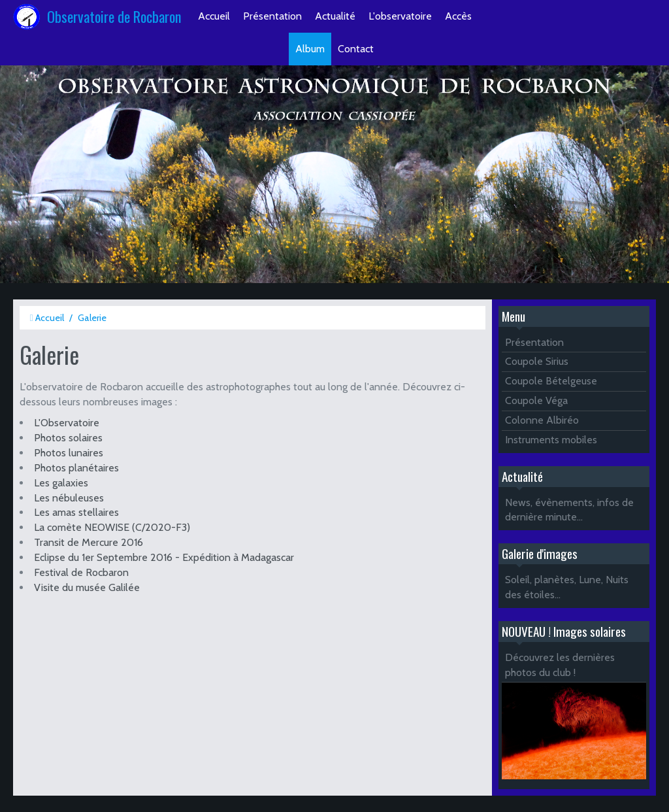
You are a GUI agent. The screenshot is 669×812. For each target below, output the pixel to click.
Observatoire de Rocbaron (114, 16)
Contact (356, 49)
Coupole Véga (536, 400)
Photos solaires (68, 438)
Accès (458, 16)
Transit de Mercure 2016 (89, 542)
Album (310, 49)
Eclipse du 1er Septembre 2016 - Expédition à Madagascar (164, 557)
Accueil (214, 16)
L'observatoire (400, 16)
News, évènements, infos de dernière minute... (569, 510)
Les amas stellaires (76, 512)
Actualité (335, 16)
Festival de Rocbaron (81, 572)
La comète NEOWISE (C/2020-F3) (112, 527)
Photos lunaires (69, 453)
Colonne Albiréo (542, 420)
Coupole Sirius (537, 361)
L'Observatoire (67, 423)
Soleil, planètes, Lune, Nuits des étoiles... (567, 587)
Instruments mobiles (551, 440)
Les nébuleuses (69, 498)
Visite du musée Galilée (87, 587)
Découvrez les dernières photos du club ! (560, 665)
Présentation (272, 16)
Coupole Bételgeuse (551, 381)
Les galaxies (61, 483)
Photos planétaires (76, 468)
